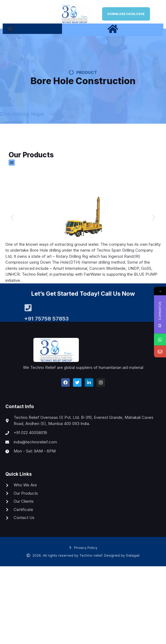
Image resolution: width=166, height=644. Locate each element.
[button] (10, 28)
